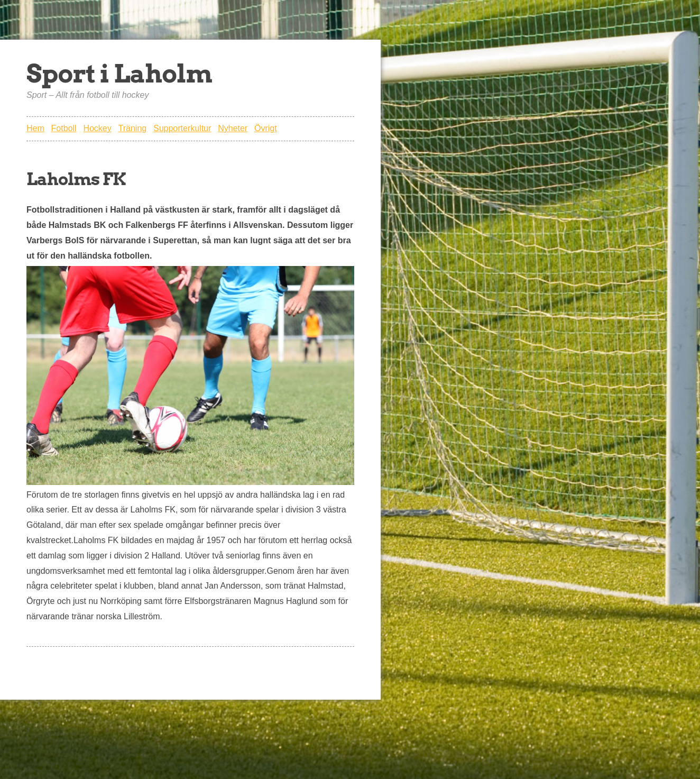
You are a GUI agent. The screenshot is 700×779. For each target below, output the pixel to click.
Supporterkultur (182, 128)
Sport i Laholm (119, 74)
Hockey (97, 128)
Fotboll (64, 128)
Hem (35, 128)
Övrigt (266, 128)
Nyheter (233, 128)
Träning (133, 128)
